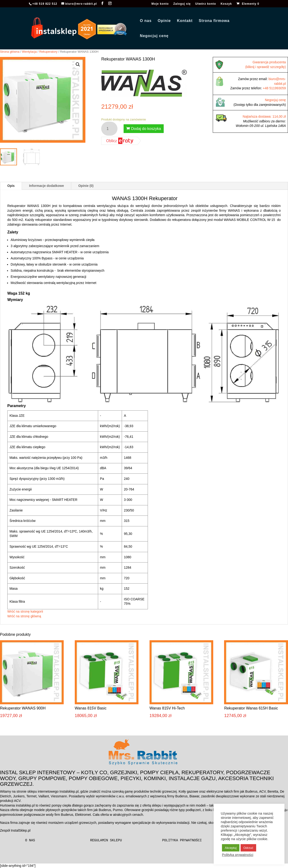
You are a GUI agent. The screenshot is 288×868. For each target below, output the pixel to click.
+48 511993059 (274, 88)
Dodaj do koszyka (146, 129)
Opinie (164, 21)
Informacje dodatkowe (46, 186)
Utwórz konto (206, 4)
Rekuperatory (48, 52)
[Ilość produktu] (109, 129)
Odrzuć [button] (248, 848)
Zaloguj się (182, 4)
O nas (146, 21)
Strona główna (10, 52)
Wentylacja (29, 52)
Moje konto (160, 4)
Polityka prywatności (182, 840)
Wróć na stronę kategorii (25, 611)
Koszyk (226, 4)
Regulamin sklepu (106, 840)
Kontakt (185, 21)
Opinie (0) (86, 186)
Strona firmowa (214, 21)
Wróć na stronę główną (24, 616)
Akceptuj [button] (231, 848)
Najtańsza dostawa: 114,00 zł (264, 116)
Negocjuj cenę (154, 36)
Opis (11, 186)
